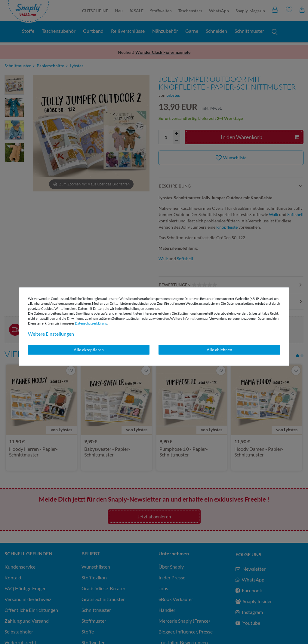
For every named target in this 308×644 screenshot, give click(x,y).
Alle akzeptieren (89, 350)
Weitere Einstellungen (51, 334)
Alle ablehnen (219, 350)
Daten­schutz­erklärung (91, 323)
